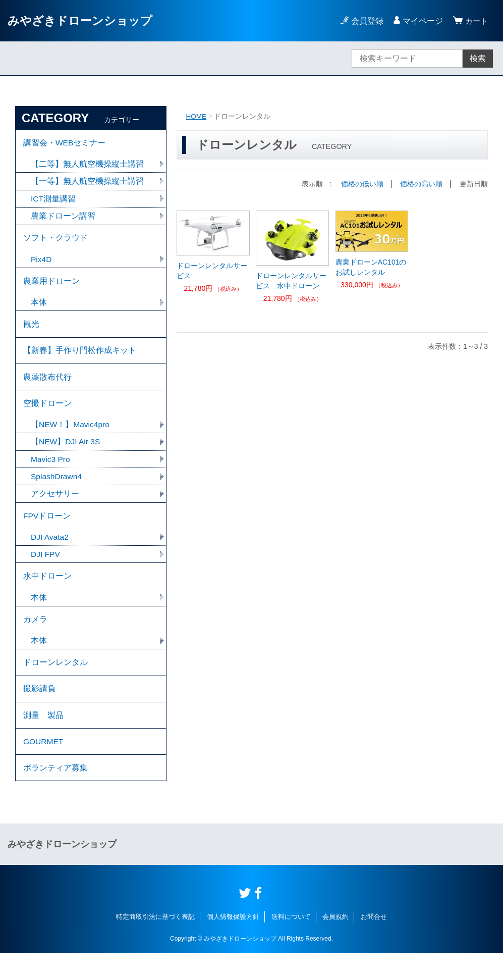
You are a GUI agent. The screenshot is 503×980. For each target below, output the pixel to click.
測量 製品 (43, 738)
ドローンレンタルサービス (212, 270)
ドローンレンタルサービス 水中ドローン (291, 280)
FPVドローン (47, 530)
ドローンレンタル (55, 682)
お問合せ (374, 943)
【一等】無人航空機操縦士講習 (87, 183)
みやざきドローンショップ (83, 20)
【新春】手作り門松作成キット (80, 359)
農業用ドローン (51, 286)
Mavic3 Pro (51, 472)
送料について (291, 943)
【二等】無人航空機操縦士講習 (87, 165)
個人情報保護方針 (233, 943)
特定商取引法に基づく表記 (155, 943)
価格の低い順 (362, 184)
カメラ (35, 637)
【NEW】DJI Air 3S (66, 454)
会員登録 (366, 21)
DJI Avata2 (50, 552)
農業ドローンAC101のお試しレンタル (371, 267)
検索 (478, 58)
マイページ (421, 21)
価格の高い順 (421, 184)
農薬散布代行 (47, 386)
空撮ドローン (47, 414)
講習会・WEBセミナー (65, 143)
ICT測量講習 (53, 201)
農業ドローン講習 (63, 218)
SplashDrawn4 (61, 489)
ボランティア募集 (55, 793)
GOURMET (44, 766)
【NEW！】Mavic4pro (71, 436)
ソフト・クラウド (55, 241)
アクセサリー (55, 507)
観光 (31, 331)
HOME (196, 116)
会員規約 (336, 943)
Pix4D (42, 263)
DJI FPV (46, 570)
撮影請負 (39, 710)
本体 (39, 308)
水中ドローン (47, 592)
